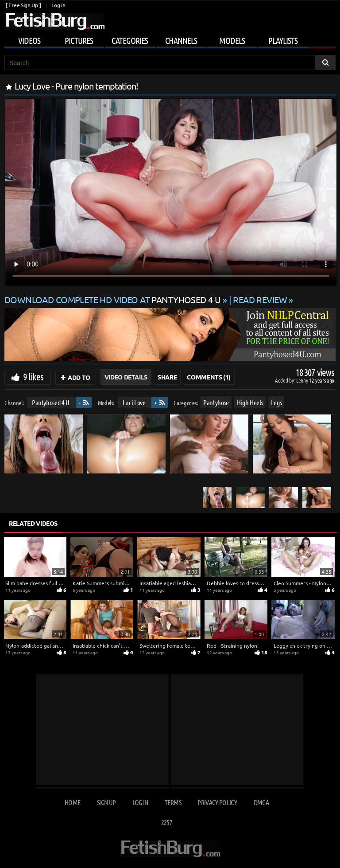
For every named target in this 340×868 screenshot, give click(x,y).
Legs (276, 402)
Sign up (106, 802)
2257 (167, 822)
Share (167, 377)
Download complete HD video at (114, 299)
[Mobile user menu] (170, 39)
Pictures (79, 40)
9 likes (33, 376)
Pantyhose (216, 402)
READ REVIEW (260, 299)
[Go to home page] (54, 22)
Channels (181, 40)
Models (232, 40)
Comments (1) (209, 377)
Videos (29, 40)
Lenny (303, 380)
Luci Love (134, 402)
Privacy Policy (217, 802)
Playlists (283, 40)
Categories (130, 40)
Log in (58, 5)
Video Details (126, 377)
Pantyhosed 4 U (51, 402)
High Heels (250, 402)
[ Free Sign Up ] (23, 5)
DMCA (261, 802)
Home (72, 802)
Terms (173, 802)
